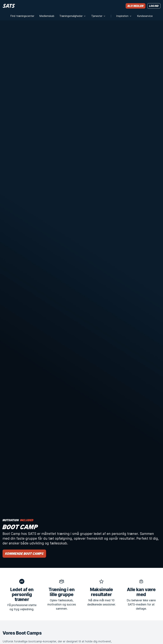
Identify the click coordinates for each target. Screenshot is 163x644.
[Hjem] (9, 6)
